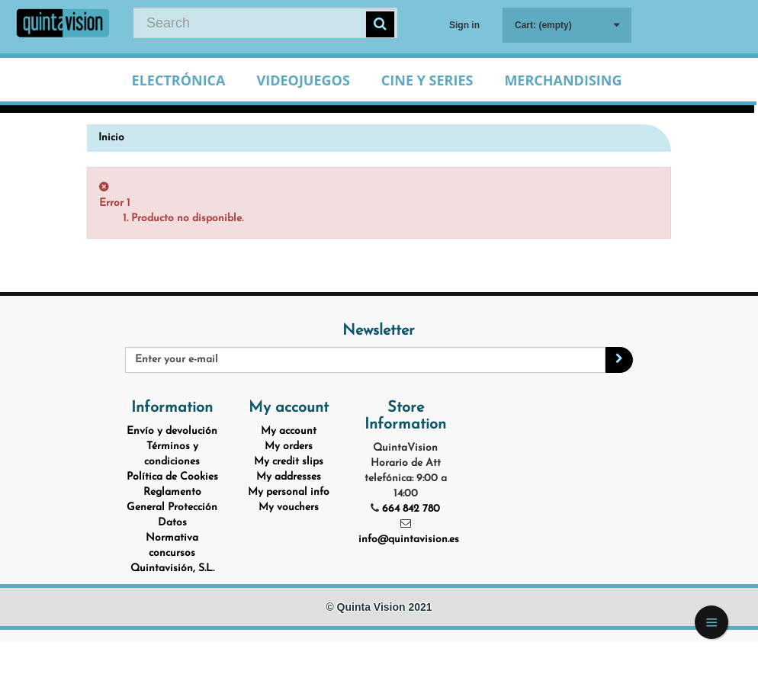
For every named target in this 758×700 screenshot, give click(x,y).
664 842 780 (411, 509)
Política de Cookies (172, 477)
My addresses (289, 477)
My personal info (289, 492)
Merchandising (563, 80)
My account (289, 431)
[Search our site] (265, 23)
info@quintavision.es (409, 539)
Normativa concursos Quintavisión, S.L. (172, 553)
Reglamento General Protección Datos (172, 507)
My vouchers (289, 507)
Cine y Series (427, 80)
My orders (289, 446)
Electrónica (179, 80)
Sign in (464, 25)
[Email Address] (365, 360)
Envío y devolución (172, 431)
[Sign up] (619, 360)
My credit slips (289, 462)
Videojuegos (304, 80)
